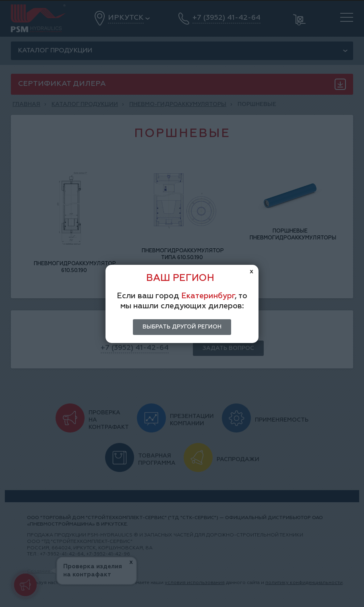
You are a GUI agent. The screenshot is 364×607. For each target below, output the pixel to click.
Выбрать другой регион (182, 327)
